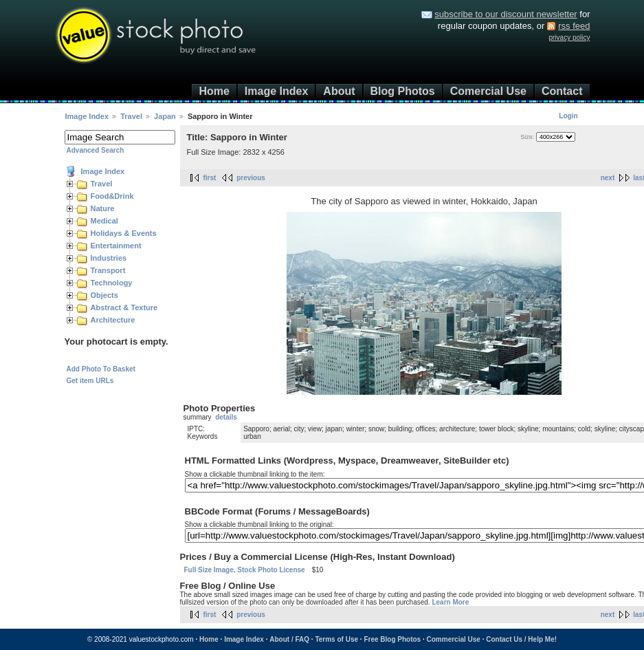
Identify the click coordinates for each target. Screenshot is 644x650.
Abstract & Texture (124, 307)
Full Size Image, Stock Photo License (245, 570)
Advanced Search (96, 150)
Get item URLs (90, 381)
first (210, 178)
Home (214, 91)
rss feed (574, 26)
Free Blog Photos (392, 639)
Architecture (113, 320)
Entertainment (116, 246)
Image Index (276, 91)
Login (568, 116)
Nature (103, 208)
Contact (562, 91)
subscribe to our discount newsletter (506, 14)
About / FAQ (289, 639)
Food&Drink (112, 196)
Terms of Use (336, 639)
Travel (131, 116)
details (226, 417)
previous (251, 178)
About (339, 91)
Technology (112, 283)
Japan (165, 116)
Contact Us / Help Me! (521, 639)
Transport (108, 270)
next (608, 178)
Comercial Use (488, 91)
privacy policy (569, 37)
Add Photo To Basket (101, 369)
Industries (109, 258)
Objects (104, 295)
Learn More (450, 602)
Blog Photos (403, 91)
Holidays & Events (124, 233)
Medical (104, 221)
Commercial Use (454, 639)
